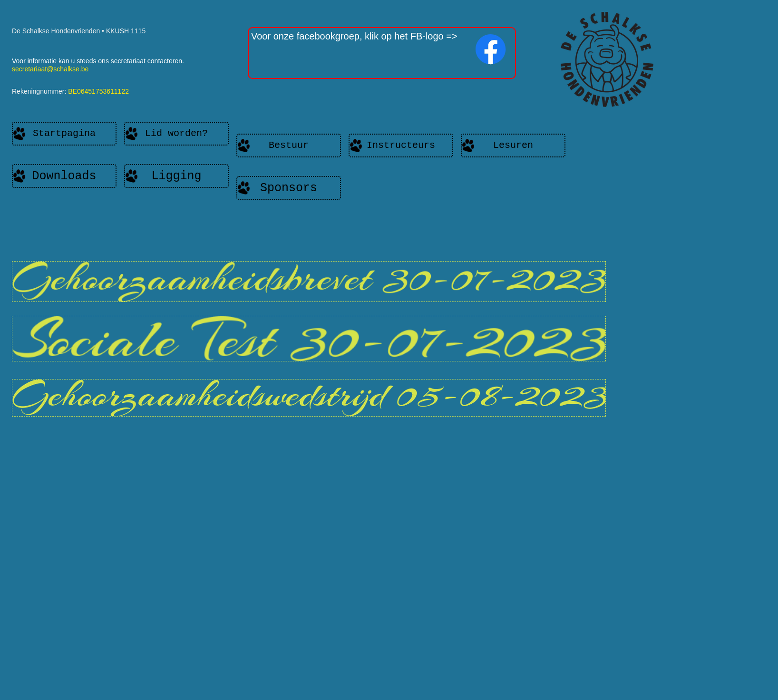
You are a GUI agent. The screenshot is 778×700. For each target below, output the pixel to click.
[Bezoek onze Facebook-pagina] (491, 49)
